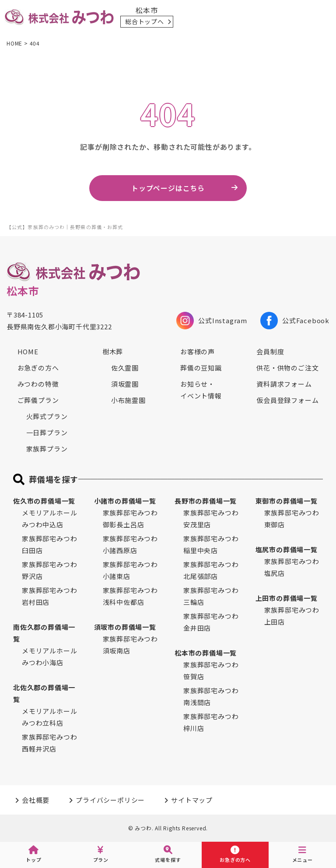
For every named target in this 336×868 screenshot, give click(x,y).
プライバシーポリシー (110, 800)
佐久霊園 (125, 368)
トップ (33, 854)
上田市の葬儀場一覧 (287, 598)
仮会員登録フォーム (287, 400)
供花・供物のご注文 (287, 368)
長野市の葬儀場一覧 (206, 501)
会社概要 (36, 800)
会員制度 (270, 351)
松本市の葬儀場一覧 (206, 653)
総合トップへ (145, 21)
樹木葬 (113, 351)
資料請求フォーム (284, 384)
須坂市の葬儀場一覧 (125, 627)
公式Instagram (212, 321)
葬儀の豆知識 (201, 368)
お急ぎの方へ (38, 368)
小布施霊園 (128, 400)
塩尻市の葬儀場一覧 (287, 549)
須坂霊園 (125, 384)
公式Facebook (295, 321)
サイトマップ (192, 800)
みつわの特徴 (38, 384)
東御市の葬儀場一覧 (287, 501)
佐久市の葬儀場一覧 (44, 501)
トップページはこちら (168, 188)
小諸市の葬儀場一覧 (125, 501)
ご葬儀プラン (38, 400)
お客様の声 (198, 351)
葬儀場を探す (54, 479)
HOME (28, 351)
